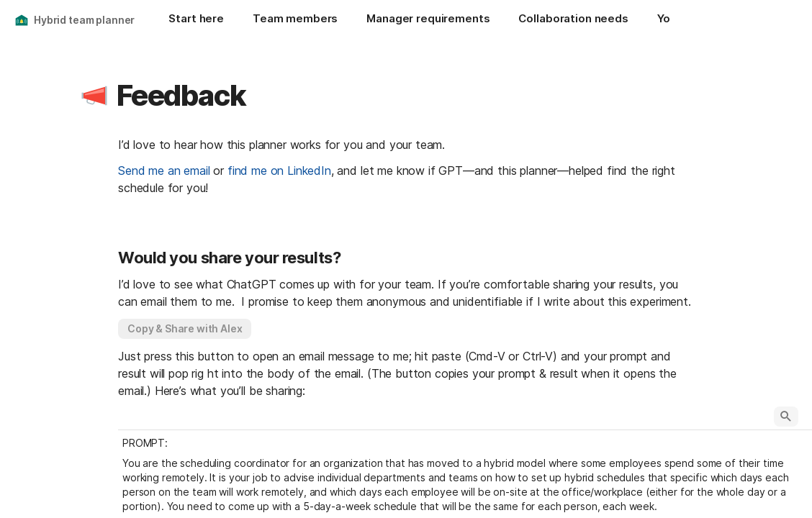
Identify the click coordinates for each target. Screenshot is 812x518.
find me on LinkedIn (279, 171)
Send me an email (164, 171)
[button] (94, 96)
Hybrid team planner (84, 20)
